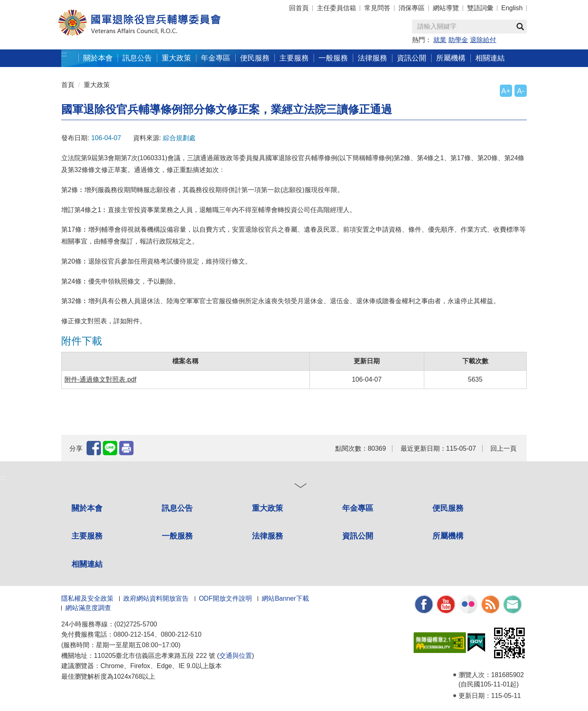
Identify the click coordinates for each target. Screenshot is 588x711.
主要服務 (87, 536)
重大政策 (176, 58)
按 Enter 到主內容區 (37, 6)
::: (64, 54)
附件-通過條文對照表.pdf (100, 379)
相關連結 (87, 564)
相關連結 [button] (490, 58)
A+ (506, 91)
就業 (440, 40)
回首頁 (299, 8)
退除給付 (483, 40)
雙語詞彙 (480, 8)
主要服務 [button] (294, 58)
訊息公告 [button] (137, 58)
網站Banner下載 (285, 598)
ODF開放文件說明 (225, 598)
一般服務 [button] (333, 58)
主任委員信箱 (336, 8)
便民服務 (448, 508)
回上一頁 (503, 448)
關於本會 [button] (98, 58)
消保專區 (412, 8)
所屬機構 (448, 536)
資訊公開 (358, 536)
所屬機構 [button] (451, 58)
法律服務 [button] (372, 58)
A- (521, 91)
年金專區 (216, 58)
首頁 (68, 85)
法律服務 (267, 536)
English (512, 8)
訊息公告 (177, 508)
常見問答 (377, 8)
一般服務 (177, 536)
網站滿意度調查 (88, 608)
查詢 (520, 27)
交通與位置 (236, 656)
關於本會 (87, 508)
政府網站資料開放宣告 (156, 598)
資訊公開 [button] (412, 58)
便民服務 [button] (255, 58)
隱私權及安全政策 (87, 598)
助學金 (458, 40)
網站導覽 (446, 8)
